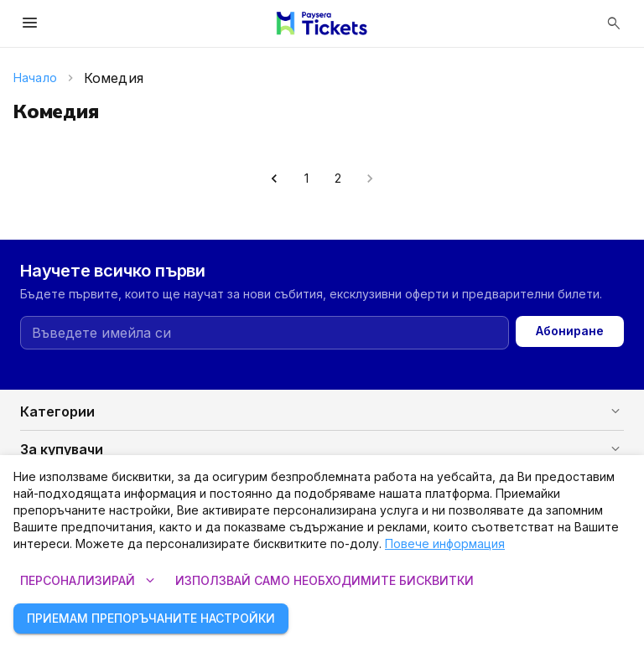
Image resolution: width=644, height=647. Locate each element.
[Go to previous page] (274, 179)
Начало (35, 78)
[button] (322, 411)
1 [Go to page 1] (306, 179)
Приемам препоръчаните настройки (151, 619)
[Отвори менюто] (30, 23)
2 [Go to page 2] (338, 179)
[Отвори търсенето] (614, 23)
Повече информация (445, 543)
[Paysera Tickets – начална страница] (322, 23)
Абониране (570, 331)
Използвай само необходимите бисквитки (325, 581)
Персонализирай (88, 581)
